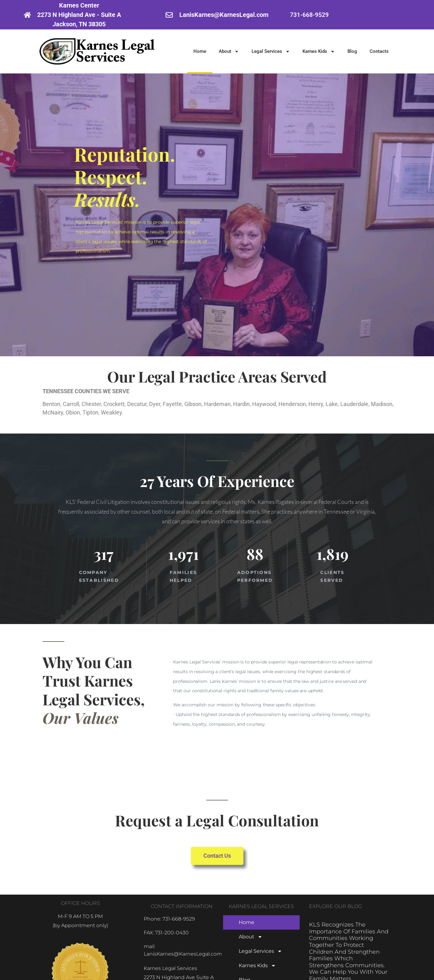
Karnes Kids (319, 51)
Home (200, 51)
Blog (352, 51)
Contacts (379, 51)
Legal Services (271, 51)
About (229, 51)
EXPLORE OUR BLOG (335, 906)
